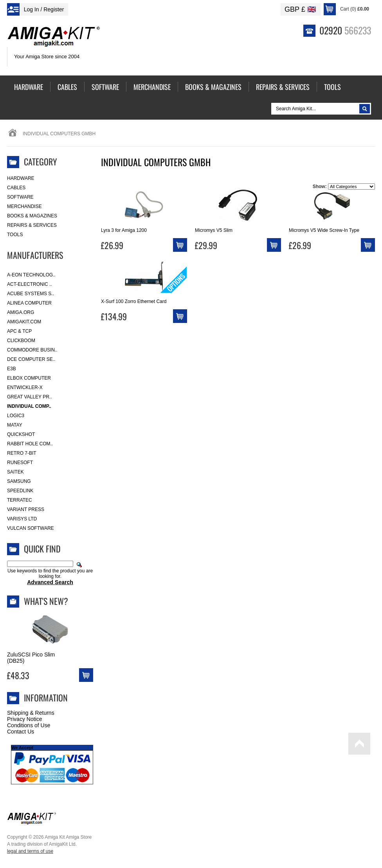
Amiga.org (21, 312)
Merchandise (24, 206)
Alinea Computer (29, 303)
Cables (16, 188)
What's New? (46, 601)
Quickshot (21, 434)
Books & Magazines (32, 216)
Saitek (15, 472)
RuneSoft (20, 463)
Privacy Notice (24, 719)
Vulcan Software (31, 528)
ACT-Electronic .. (30, 284)
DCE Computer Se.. (31, 359)
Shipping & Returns (31, 713)
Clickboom (21, 341)
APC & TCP (19, 331)
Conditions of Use (29, 725)
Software (20, 197)
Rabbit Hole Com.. (30, 444)
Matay (15, 425)
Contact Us (21, 732)
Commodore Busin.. (32, 350)
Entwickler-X (25, 387)
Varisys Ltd (22, 519)
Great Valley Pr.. (30, 397)
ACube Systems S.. (31, 294)
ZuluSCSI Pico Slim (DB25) (31, 658)
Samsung (19, 481)
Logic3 (16, 416)
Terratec (20, 500)
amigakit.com (24, 322)
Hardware (21, 178)
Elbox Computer (29, 378)
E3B (12, 369)
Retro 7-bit (22, 453)
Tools (15, 235)
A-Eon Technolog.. (31, 275)
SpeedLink (20, 491)
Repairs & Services (32, 225)
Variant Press (26, 509)
